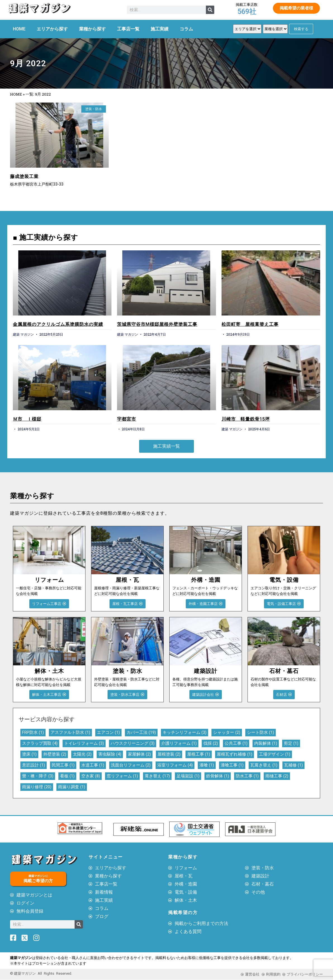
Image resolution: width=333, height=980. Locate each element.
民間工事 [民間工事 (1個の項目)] (63, 765)
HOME (19, 29)
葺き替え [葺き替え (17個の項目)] (157, 776)
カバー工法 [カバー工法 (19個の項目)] (141, 732)
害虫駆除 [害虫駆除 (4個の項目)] (110, 754)
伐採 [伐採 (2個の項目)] (211, 743)
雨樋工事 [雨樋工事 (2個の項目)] (277, 776)
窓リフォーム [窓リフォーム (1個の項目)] (122, 776)
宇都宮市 (127, 419)
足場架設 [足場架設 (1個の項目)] (188, 776)
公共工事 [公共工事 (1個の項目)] (236, 743)
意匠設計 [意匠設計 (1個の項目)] (34, 765)
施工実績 (160, 29)
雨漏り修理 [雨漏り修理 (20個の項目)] (37, 787)
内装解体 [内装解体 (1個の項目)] (266, 743)
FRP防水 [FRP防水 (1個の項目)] (33, 732)
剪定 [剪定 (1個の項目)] (291, 743)
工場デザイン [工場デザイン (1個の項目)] (275, 754)
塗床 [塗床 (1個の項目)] (29, 754)
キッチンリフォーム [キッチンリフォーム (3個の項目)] (185, 732)
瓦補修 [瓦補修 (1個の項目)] (293, 765)
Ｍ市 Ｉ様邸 (27, 419)
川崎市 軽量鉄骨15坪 (246, 419)
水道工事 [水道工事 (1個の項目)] (93, 765)
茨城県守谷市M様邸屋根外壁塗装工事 (157, 324)
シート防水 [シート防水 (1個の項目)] (261, 732)
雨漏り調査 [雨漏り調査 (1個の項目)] (72, 787)
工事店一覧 (128, 29)
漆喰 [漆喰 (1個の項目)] (207, 765)
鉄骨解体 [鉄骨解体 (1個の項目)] (218, 776)
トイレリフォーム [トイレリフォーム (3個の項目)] (84, 743)
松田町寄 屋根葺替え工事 (250, 324)
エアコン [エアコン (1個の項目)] (108, 732)
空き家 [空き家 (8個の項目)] (91, 776)
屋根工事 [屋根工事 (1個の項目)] (199, 754)
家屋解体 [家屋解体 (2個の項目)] (139, 754)
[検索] (210, 10)
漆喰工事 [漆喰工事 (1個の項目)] (232, 765)
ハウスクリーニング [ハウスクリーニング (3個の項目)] (133, 743)
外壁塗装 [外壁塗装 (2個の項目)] (55, 754)
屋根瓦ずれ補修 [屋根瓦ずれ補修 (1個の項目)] (235, 754)
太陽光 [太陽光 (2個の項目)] (82, 754)
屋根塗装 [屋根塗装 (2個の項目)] (169, 754)
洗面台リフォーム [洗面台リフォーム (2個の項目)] (131, 765)
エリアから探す (52, 29)
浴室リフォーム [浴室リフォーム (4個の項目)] (175, 765)
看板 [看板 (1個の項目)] (67, 776)
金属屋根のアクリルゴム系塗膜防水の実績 (58, 324)
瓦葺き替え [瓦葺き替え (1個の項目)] (264, 765)
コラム (186, 29)
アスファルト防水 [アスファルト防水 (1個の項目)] (70, 732)
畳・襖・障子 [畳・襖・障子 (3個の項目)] (38, 776)
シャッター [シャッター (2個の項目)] (227, 732)
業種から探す (92, 29)
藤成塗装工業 (24, 176)
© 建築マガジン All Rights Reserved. (41, 974)
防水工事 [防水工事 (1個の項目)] (247, 776)
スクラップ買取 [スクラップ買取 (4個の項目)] (40, 743)
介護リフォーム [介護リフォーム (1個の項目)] (179, 743)
